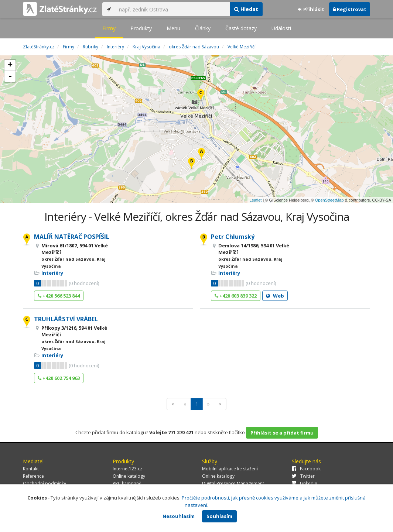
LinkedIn (305, 483)
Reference (33, 476)
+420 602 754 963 (59, 378)
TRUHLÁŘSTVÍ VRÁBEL (66, 319)
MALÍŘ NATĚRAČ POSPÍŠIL (72, 237)
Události (281, 28)
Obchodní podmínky (45, 483)
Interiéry (52, 273)
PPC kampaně (127, 483)
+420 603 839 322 (236, 296)
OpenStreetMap (329, 200)
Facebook (306, 469)
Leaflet (255, 200)
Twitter (303, 476)
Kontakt (31, 469)
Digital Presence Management (233, 483)
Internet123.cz (127, 469)
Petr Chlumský (233, 237)
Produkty (141, 28)
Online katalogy (129, 476)
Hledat (246, 9)
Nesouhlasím (179, 516)
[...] (172, 9)
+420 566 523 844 (59, 296)
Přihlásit (311, 9)
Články (203, 28)
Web (275, 296)
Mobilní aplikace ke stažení (230, 469)
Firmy (109, 28)
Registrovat (350, 9)
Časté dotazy (241, 28)
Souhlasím (219, 516)
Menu (173, 28)
